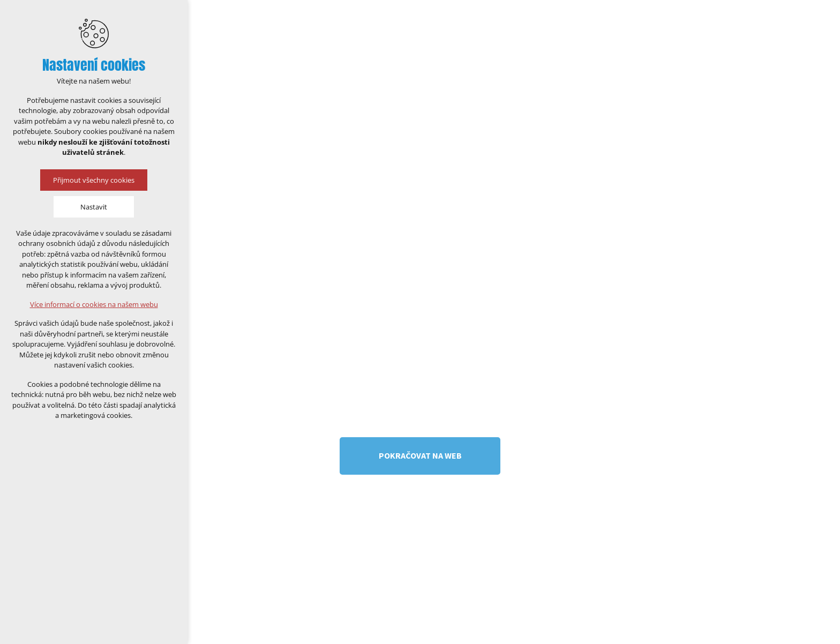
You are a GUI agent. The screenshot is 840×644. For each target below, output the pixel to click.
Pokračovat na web (420, 455)
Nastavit (94, 207)
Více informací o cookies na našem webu (94, 304)
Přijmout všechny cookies (94, 180)
